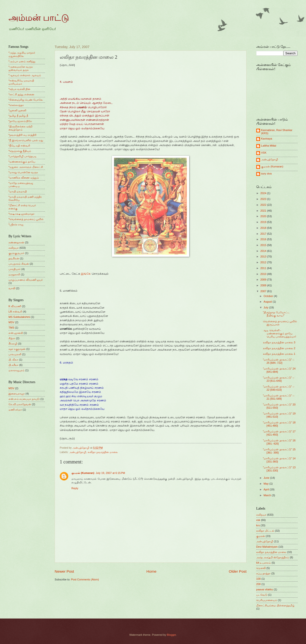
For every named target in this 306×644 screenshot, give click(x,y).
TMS (11, 328)
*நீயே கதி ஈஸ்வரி (19, 146)
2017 (264, 234)
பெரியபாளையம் (267, 600)
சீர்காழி (13, 344)
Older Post (238, 571)
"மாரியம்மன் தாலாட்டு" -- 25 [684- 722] (279, 361)
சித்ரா (12, 338)
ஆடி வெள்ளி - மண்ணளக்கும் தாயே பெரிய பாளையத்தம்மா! (280, 334)
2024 (264, 193)
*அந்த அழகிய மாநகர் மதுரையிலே (22, 54)
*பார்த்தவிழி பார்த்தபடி (23, 156)
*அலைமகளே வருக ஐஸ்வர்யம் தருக (21, 68)
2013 (264, 256)
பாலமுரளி (15, 354)
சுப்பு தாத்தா (263, 573)
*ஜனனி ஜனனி (17, 110)
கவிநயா (14, 248)
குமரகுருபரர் (16, 253)
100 (258, 579)
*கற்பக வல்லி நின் (19, 89)
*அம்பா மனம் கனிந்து (22, 61)
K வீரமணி (15, 306)
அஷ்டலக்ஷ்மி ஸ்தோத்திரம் (273, 557)
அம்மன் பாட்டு (39, 18)
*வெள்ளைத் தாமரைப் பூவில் (26, 219)
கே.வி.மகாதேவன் (20, 404)
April (267, 489)
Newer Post (64, 571)
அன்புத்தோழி (78, 452)
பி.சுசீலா (13, 365)
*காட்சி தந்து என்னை (21, 94)
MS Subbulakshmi (19, 317)
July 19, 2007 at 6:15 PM (110, 473)
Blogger (171, 635)
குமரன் (261, 536)
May (266, 484)
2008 (264, 285)
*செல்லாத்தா (16, 105)
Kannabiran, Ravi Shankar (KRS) (277, 132)
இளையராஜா (17, 394)
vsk (258, 520)
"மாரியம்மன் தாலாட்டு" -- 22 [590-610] (279, 388)
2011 (264, 268)
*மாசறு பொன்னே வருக (23, 172)
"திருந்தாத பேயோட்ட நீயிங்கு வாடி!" (276, 314)
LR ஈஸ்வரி (15, 312)
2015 (264, 245)
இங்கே (86, 274)
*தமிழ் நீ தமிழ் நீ (18, 116)
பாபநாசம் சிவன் (19, 264)
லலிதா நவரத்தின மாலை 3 (279, 342)
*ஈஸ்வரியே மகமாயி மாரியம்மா (21, 82)
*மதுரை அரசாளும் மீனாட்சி (26, 167)
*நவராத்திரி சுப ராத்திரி (22, 135)
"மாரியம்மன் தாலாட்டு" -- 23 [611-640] (279, 379)
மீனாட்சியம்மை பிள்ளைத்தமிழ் (275, 605)
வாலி (12, 288)
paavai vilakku (265, 589)
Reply (75, 488)
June (267, 478)
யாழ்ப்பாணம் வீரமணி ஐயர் (26, 280)
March (268, 495)
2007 (264, 291)
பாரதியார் (15, 269)
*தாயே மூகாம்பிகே (20, 121)
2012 (264, 262)
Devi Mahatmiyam (267, 547)
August (268, 302)
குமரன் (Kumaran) (83, 473)
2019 (264, 222)
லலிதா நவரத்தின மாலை (103, 452)
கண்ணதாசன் (16, 242)
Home (151, 571)
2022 (264, 205)
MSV (11, 322)
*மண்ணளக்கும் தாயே (22, 162)
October (269, 296)
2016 (264, 239)
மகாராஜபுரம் (17, 370)
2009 (264, 280)
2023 (264, 199)
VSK (264, 153)
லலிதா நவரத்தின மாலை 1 (279, 354)
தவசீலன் (14, 258)
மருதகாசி (14, 274)
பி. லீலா (13, 360)
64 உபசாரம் (263, 563)
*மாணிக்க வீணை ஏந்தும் (24, 178)
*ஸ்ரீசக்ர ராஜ (16, 224)
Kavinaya (267, 139)
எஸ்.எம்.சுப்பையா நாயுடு (24, 399)
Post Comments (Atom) (85, 579)
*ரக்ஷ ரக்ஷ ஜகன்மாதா (21, 214)
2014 (264, 251)
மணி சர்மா (15, 410)
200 (258, 584)
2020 (264, 216)
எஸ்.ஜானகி (16, 333)
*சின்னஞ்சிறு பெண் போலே (26, 100)
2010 (264, 274)
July (266, 307)
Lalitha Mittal (269, 146)
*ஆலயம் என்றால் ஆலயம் (25, 75)
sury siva (266, 173)
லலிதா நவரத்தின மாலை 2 (279, 348)
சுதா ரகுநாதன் (17, 349)
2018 (264, 228)
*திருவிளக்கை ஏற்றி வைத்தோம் (20, 128)
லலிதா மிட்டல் (265, 531)
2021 (264, 211)
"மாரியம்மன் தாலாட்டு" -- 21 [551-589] (279, 397)
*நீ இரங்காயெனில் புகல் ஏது (26, 140)
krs (258, 525)
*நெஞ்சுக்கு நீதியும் (20, 151)
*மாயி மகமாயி (18, 191)
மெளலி (261, 568)
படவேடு (262, 595)
